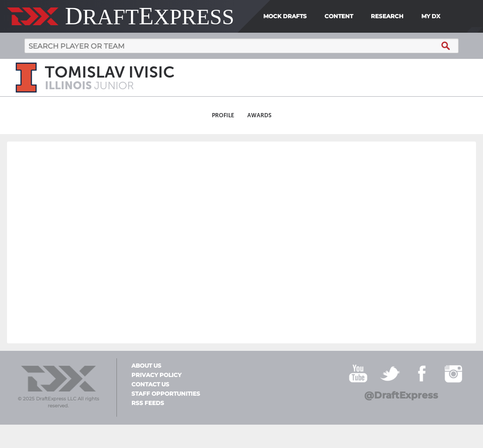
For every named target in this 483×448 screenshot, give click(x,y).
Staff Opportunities (166, 394)
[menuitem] (447, 16)
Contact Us (150, 384)
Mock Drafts (285, 16)
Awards (260, 115)
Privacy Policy (156, 375)
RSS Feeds (148, 403)
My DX (431, 16)
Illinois (69, 85)
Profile (223, 115)
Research (387, 16)
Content (339, 16)
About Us (146, 366)
